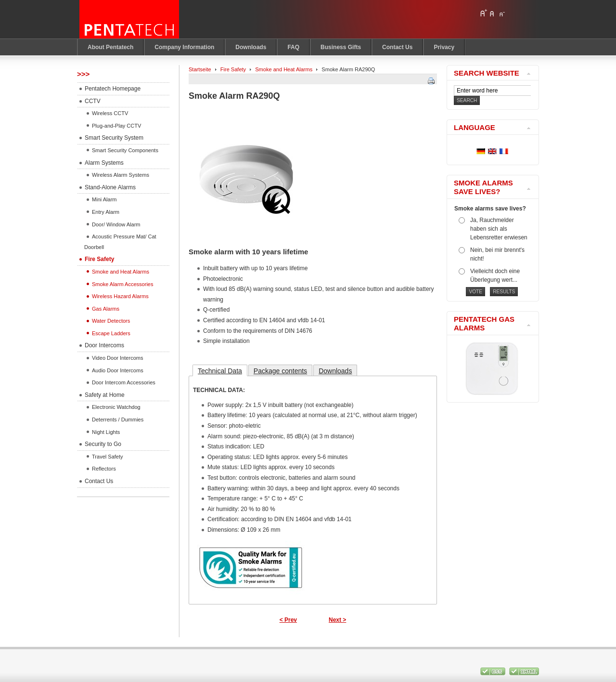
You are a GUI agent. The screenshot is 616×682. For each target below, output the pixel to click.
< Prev (288, 620)
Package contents (280, 371)
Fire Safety (233, 69)
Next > (337, 620)
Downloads (335, 371)
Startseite (200, 69)
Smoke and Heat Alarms (284, 69)
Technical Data (220, 371)
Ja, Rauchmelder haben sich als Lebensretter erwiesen (499, 229)
